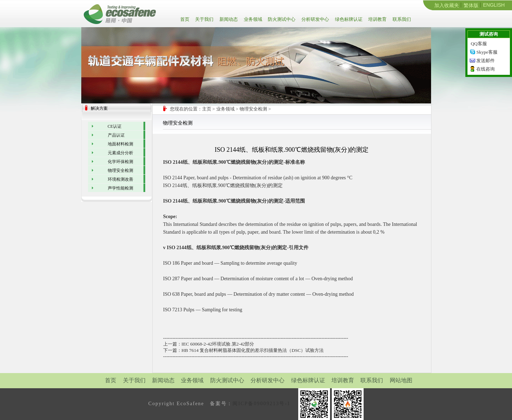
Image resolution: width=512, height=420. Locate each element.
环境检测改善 (120, 179)
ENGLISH (494, 5)
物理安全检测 (253, 109)
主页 (207, 109)
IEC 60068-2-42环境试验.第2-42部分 (218, 344)
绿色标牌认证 (348, 19)
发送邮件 (485, 61)
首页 (186, 19)
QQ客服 (479, 44)
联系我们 (401, 19)
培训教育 (377, 19)
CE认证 (115, 126)
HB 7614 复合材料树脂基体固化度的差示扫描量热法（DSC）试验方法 (253, 350)
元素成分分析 (120, 153)
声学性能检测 (120, 188)
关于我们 (204, 19)
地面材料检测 (120, 144)
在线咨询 (485, 69)
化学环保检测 (120, 162)
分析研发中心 (315, 19)
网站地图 (401, 380)
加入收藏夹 (447, 5)
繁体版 (471, 5)
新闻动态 (228, 19)
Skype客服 (487, 52)
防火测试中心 (281, 19)
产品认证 (116, 135)
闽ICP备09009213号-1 (261, 404)
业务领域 (252, 19)
